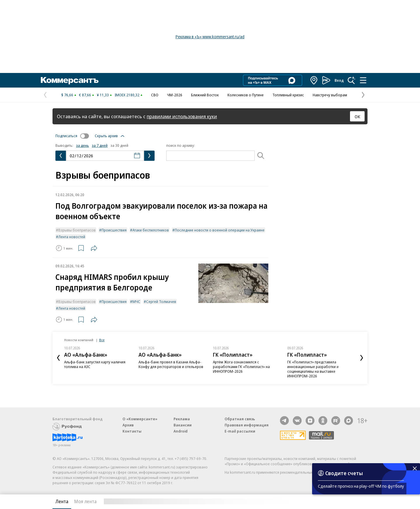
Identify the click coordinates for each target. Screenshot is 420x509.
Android (181, 431)
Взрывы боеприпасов (77, 230)
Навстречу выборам (330, 95)
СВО (155, 95)
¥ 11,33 (103, 95)
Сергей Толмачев (161, 301)
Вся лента (337, 501)
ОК (357, 116)
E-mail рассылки (240, 431)
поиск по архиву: (181, 145)
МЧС (136, 301)
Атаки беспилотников (151, 230)
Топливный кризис (288, 95)
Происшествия (114, 230)
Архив (128, 425)
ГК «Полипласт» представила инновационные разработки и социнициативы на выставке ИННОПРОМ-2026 (313, 369)
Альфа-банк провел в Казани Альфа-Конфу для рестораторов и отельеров (171, 364)
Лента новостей (72, 237)
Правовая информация (247, 425)
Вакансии (183, 425)
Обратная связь (240, 419)
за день (83, 145)
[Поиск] (261, 156)
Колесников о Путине (246, 95)
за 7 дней (100, 145)
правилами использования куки (182, 116)
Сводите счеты (344, 473)
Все (102, 340)
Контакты (132, 431)
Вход (339, 80)
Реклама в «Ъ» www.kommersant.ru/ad (210, 37)
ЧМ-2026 (175, 95)
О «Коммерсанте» (140, 419)
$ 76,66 (67, 95)
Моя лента (85, 501)
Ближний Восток (205, 95)
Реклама (182, 419)
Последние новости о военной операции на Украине (220, 230)
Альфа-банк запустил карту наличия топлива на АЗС (95, 364)
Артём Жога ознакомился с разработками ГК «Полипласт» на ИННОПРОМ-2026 (241, 367)
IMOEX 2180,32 (127, 95)
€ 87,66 (85, 95)
